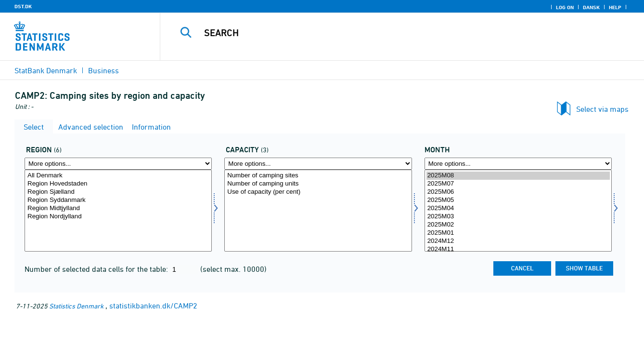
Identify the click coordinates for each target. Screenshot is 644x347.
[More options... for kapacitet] (318, 164)
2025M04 (518, 208)
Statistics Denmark (76, 306)
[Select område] (118, 211)
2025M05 (518, 200)
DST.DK (23, 6)
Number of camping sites (318, 176)
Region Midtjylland (118, 208)
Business (103, 70)
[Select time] (518, 211)
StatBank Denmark (46, 70)
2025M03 (518, 217)
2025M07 (518, 184)
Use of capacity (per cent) (318, 192)
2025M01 (518, 233)
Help (615, 7)
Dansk (591, 7)
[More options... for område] (118, 164)
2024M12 (518, 241)
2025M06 (518, 192)
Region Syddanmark (118, 200)
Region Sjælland (118, 192)
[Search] (391, 33)
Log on (565, 7)
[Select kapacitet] (318, 211)
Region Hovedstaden (118, 184)
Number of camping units (318, 184)
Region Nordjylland (118, 217)
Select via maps (602, 109)
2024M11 (518, 249)
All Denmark (118, 176)
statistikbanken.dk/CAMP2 (153, 306)
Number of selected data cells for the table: (97, 269)
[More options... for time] (518, 164)
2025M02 (518, 225)
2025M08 (518, 176)
